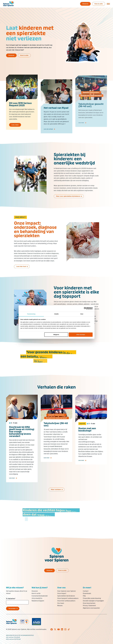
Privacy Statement (89, 606)
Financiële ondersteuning (92, 598)
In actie (82, 428)
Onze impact (62, 593)
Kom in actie (36, 593)
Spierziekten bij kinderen (66, 596)
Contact (86, 591)
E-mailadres (11, 599)
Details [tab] (57, 314)
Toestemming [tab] (31, 314)
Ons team (61, 603)
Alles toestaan (81, 335)
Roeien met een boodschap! (87, 434)
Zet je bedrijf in (37, 598)
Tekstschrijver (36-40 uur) (56, 429)
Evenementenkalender (40, 596)
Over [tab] (82, 314)
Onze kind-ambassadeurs (66, 601)
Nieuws (60, 606)
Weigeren (56, 335)
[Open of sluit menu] (108, 4)
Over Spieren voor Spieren (67, 591)
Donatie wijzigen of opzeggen (93, 601)
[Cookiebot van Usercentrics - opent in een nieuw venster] (85, 308)
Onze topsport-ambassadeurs (68, 598)
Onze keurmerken (89, 603)
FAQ (84, 596)
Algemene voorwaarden (91, 608)
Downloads (87, 593)
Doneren (35, 591)
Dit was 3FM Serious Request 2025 (20, 107)
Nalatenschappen (38, 601)
